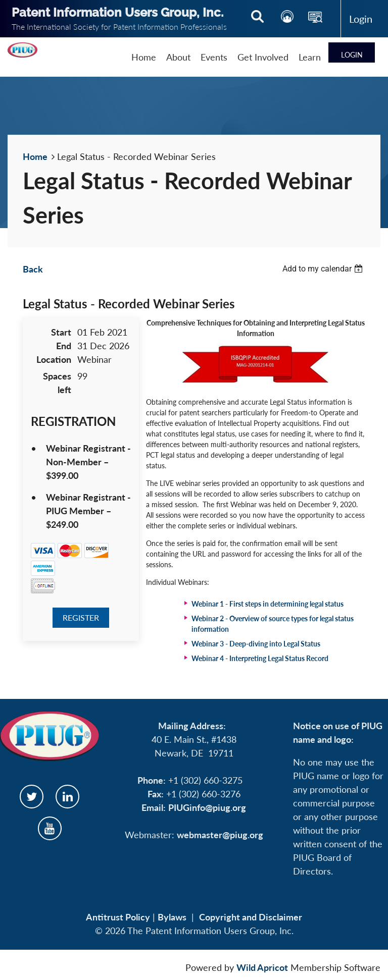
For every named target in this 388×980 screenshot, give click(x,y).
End (64, 346)
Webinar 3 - (256, 644)
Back (33, 269)
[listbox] (324, 269)
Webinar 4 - (260, 658)
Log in (361, 19)
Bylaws (172, 917)
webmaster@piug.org (220, 835)
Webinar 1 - (268, 604)
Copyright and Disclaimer (251, 917)
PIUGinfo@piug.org (207, 807)
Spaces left (57, 383)
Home (35, 156)
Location (54, 359)
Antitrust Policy (118, 917)
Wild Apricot (262, 967)
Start (61, 332)
